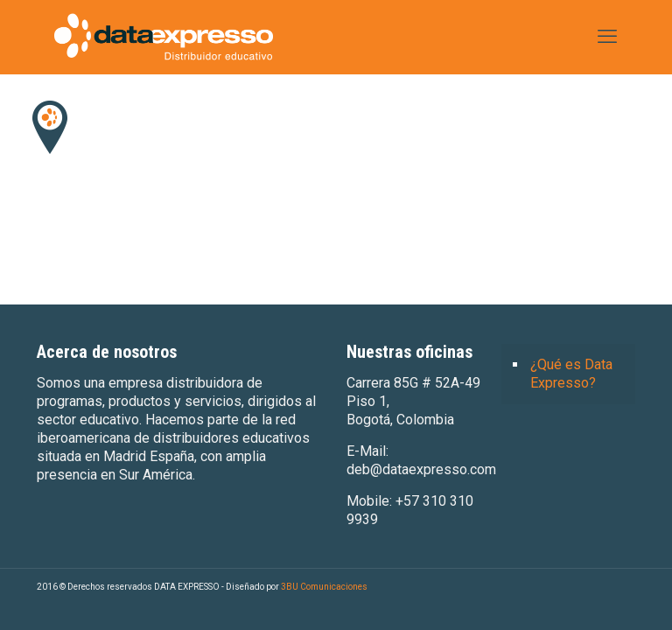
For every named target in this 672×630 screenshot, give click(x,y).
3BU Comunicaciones (324, 587)
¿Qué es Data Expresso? (571, 374)
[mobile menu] (607, 37)
